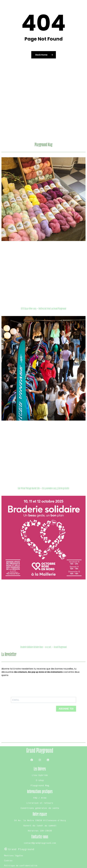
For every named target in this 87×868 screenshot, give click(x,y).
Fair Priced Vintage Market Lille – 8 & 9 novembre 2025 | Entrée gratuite (43, 488)
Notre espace (40, 814)
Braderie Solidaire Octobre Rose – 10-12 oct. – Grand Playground (44, 647)
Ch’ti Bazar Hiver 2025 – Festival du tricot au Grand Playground (44, 309)
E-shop (40, 780)
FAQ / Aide (40, 798)
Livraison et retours (40, 803)
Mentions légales (14, 856)
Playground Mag (40, 785)
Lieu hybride (40, 775)
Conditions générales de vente (40, 808)
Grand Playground (40, 751)
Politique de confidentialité (21, 866)
